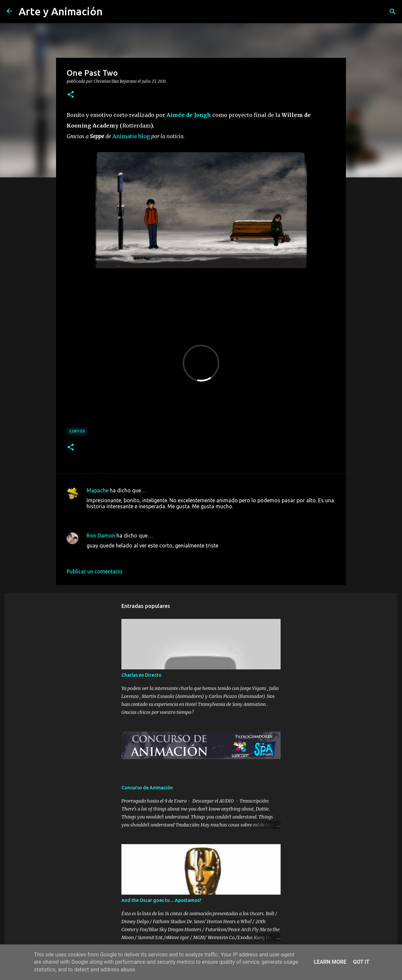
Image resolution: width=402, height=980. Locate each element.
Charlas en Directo (141, 675)
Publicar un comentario (95, 571)
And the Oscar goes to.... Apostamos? (161, 900)
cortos (77, 431)
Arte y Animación (61, 11)
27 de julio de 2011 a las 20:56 (123, 555)
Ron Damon (101, 536)
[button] (71, 95)
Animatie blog (131, 136)
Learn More (330, 962)
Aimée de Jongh (189, 115)
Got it (361, 962)
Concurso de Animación (147, 788)
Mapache (98, 490)
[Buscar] (393, 12)
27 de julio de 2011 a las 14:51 (123, 516)
